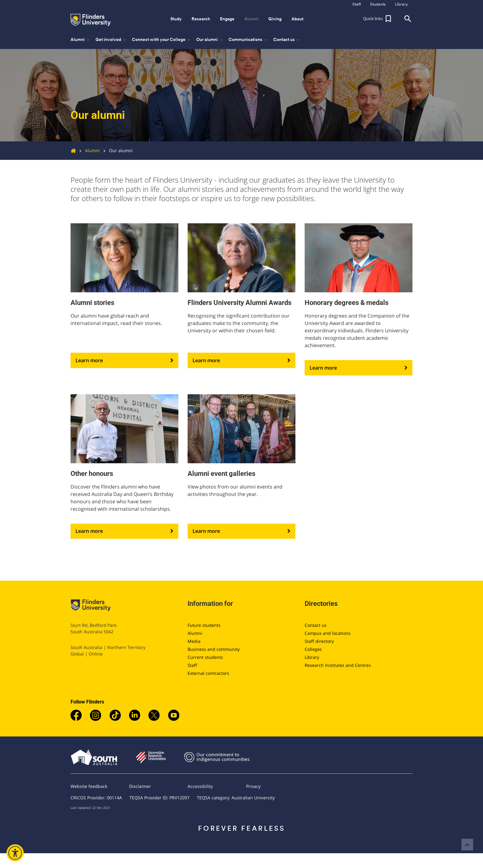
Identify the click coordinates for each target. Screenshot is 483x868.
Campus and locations (328, 633)
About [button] (297, 19)
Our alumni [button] (210, 40)
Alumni (88, 150)
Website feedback (89, 786)
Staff (192, 665)
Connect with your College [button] (162, 40)
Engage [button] (227, 19)
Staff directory (319, 641)
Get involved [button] (111, 40)
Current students (205, 657)
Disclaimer (140, 786)
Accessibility (200, 786)
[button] (378, 19)
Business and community (214, 649)
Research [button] (201, 19)
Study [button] (176, 19)
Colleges (313, 649)
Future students (204, 625)
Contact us (316, 625)
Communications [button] (248, 40)
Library (312, 657)
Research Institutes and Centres (338, 665)
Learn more (124, 360)
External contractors (208, 673)
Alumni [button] (251, 19)
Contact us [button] (287, 40)
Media (194, 641)
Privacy (253, 786)
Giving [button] (275, 19)
